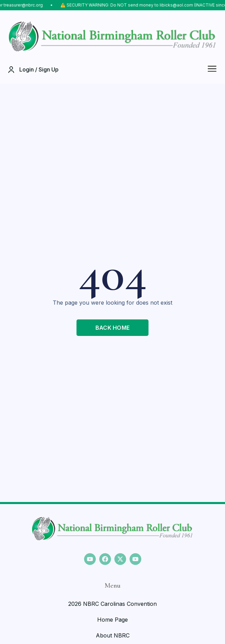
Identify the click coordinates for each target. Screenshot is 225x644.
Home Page (112, 620)
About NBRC (113, 635)
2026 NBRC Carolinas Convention (112, 604)
